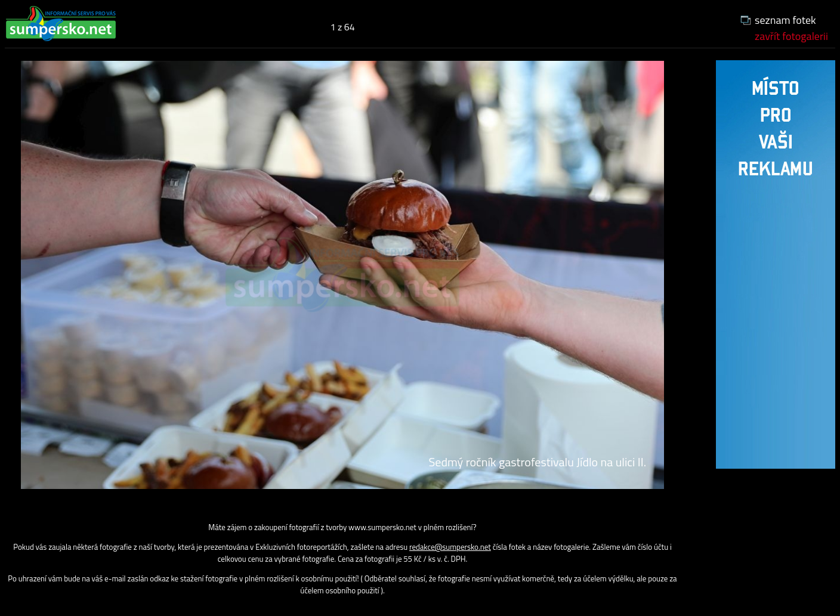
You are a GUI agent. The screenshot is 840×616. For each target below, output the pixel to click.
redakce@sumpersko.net (450, 547)
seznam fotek (785, 20)
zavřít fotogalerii (791, 36)
